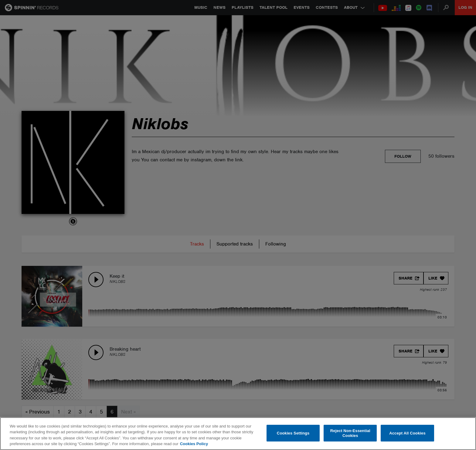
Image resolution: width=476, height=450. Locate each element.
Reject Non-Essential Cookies (350, 433)
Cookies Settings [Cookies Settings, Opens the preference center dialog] (293, 433)
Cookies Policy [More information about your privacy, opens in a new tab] (194, 444)
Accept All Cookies (407, 433)
